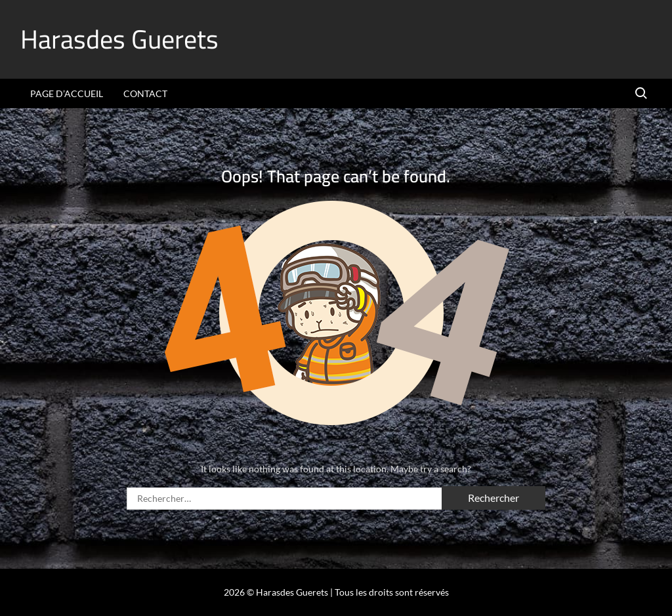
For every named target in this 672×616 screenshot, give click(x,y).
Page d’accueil (67, 93)
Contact (145, 93)
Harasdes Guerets (119, 39)
